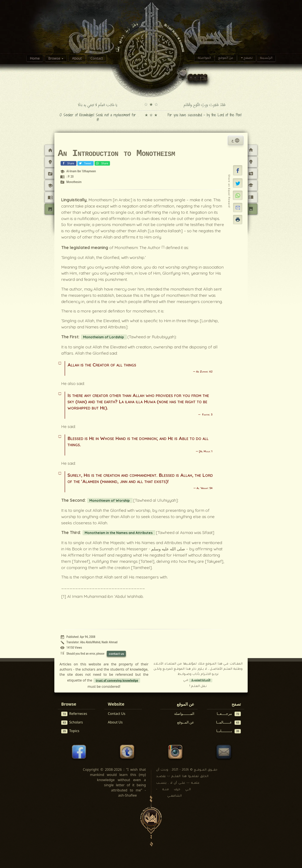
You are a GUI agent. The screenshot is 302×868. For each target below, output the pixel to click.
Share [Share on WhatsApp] (102, 163)
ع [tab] (236, 140)
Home (35, 58)
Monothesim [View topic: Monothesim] (74, 182)
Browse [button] (55, 58)
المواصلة (204, 58)
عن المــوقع (186, 722)
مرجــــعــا (229, 714)
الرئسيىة (266, 58)
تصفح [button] (248, 58)
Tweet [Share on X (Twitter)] (85, 163)
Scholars (72, 722)
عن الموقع (226, 58)
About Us (115, 722)
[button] (238, 170)
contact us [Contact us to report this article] (116, 654)
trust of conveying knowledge (117, 680)
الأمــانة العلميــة (201, 680)
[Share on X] (238, 183)
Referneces (74, 714)
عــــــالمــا (229, 722)
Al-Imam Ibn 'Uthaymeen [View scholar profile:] (81, 171)
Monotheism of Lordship (104, 337)
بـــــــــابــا (229, 731)
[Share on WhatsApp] (238, 195)
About (77, 58)
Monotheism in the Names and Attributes (119, 533)
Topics (70, 731)
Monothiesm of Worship (110, 500)
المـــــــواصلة (184, 714)
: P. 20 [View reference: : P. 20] (70, 177)
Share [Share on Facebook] (68, 163)
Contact (97, 58)
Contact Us (117, 714)
